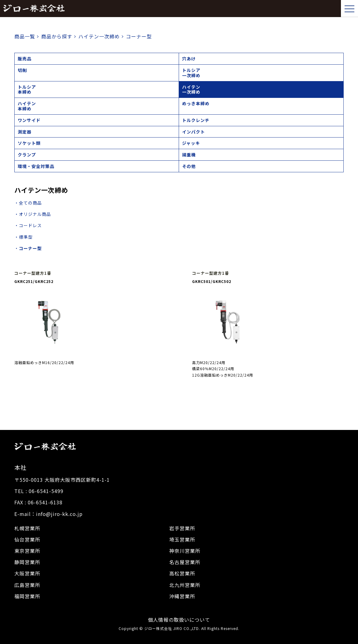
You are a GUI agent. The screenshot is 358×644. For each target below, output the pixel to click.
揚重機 (189, 155)
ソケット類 (29, 143)
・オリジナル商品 (33, 214)
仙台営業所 (27, 539)
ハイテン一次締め (191, 89)
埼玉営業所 (182, 539)
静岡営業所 (27, 562)
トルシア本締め (27, 89)
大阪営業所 (27, 573)
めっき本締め (196, 103)
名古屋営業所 (185, 562)
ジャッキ (191, 143)
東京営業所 (27, 551)
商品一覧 (25, 36)
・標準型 (23, 237)
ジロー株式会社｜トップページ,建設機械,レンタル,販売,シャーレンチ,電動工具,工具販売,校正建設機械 (34, 9)
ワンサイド (29, 120)
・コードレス (28, 225)
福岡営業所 (27, 596)
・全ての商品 (28, 203)
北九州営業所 (185, 585)
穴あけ (189, 59)
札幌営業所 (27, 528)
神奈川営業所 (185, 551)
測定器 (25, 132)
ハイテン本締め (27, 106)
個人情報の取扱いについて (179, 620)
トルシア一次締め (191, 73)
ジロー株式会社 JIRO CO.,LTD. (172, 628)
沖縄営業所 (182, 596)
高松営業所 (182, 573)
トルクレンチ (196, 120)
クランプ (27, 155)
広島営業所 (27, 585)
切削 (22, 70)
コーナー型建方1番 (33, 273)
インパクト (193, 132)
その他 (189, 166)
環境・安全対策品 (36, 166)
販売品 (25, 59)
